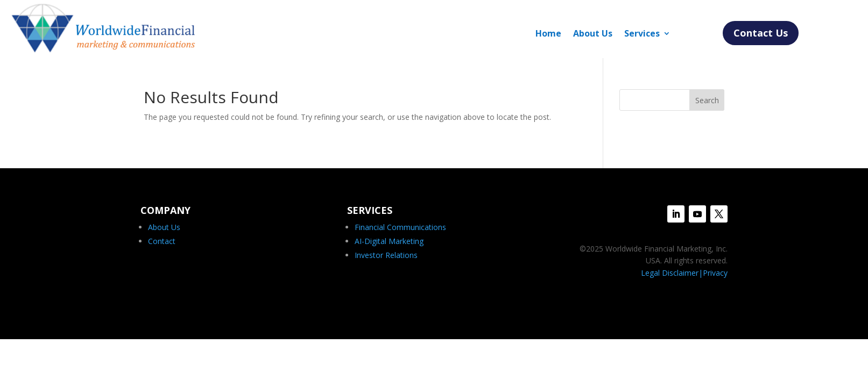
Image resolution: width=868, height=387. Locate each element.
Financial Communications (400, 227)
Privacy (715, 273)
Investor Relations (386, 255)
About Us (593, 34)
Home (548, 34)
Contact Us (761, 33)
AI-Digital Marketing (389, 241)
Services (642, 34)
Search (707, 100)
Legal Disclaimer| (672, 273)
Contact (162, 241)
